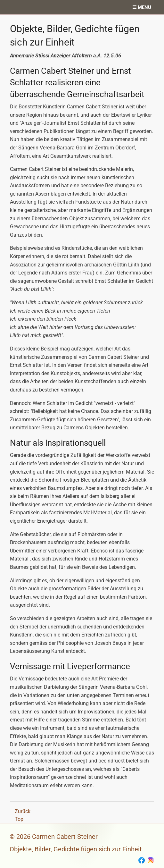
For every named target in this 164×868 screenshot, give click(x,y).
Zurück (23, 811)
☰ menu (142, 7)
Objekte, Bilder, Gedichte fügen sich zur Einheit (76, 849)
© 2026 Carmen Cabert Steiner (54, 837)
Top (19, 819)
